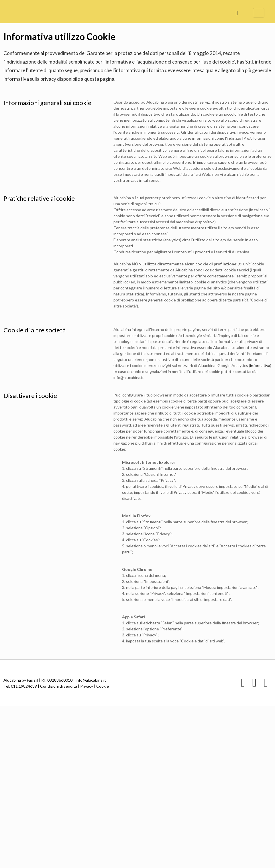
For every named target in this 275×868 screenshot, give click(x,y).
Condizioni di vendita (59, 686)
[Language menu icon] (259, 13)
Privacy (87, 686)
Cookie (103, 686)
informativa (260, 365)
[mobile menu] (237, 13)
